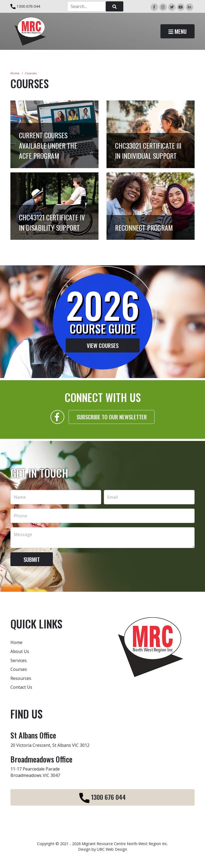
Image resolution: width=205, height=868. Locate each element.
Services (19, 660)
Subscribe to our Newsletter (112, 419)
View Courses (100, 345)
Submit (32, 562)
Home (15, 73)
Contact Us (21, 687)
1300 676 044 (25, 6)
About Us (20, 651)
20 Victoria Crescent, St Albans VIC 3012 (50, 745)
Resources (21, 678)
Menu (178, 31)
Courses (31, 73)
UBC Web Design (112, 849)
